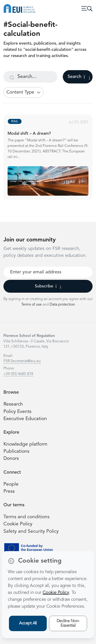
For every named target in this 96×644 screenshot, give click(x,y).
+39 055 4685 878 (18, 374)
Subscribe (48, 286)
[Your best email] (48, 272)
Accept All (28, 623)
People (11, 484)
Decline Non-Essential (68, 623)
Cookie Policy (18, 524)
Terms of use (32, 305)
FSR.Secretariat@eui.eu (22, 361)
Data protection (62, 305)
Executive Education (25, 419)
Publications (16, 451)
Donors (11, 459)
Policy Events (17, 412)
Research (13, 404)
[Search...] (30, 77)
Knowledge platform (25, 444)
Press (9, 491)
